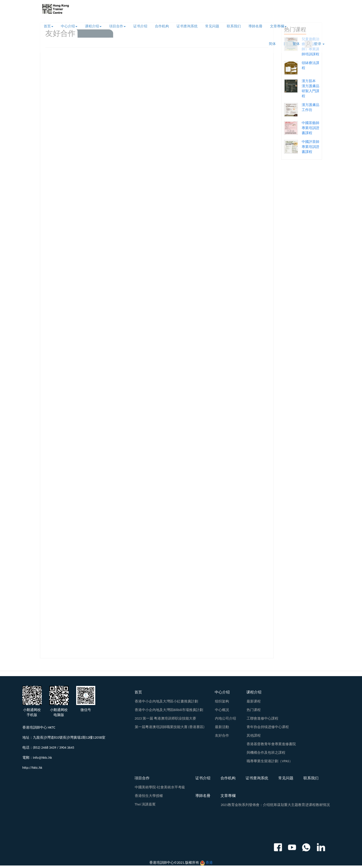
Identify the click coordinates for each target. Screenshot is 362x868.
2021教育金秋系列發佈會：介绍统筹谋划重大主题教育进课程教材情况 (275, 805)
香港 (209, 863)
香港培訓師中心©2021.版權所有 (174, 863)
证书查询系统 (187, 26)
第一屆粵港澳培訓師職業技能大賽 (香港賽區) (170, 727)
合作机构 (162, 26)
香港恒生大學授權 (149, 796)
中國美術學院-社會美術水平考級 (160, 787)
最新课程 (254, 701)
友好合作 (222, 736)
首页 (49, 26)
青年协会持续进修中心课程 (268, 727)
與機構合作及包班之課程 (266, 753)
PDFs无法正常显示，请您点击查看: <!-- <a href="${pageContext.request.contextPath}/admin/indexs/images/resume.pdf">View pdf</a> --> (157, 354)
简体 (272, 44)
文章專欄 (278, 26)
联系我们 (234, 26)
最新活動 (222, 727)
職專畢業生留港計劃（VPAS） (270, 761)
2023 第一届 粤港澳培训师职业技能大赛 (166, 718)
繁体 (296, 44)
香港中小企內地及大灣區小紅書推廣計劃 (166, 701)
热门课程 (254, 710)
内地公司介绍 (225, 718)
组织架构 (222, 701)
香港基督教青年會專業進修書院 (271, 744)
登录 (315, 44)
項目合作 (117, 26)
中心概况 (222, 710)
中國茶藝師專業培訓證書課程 (310, 128)
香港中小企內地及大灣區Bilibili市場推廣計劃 (169, 710)
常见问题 (212, 26)
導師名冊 (255, 26)
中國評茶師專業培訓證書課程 (310, 147)
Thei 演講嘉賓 (145, 804)
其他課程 (254, 736)
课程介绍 (93, 26)
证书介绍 (140, 26)
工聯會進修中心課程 (262, 718)
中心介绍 (69, 26)
